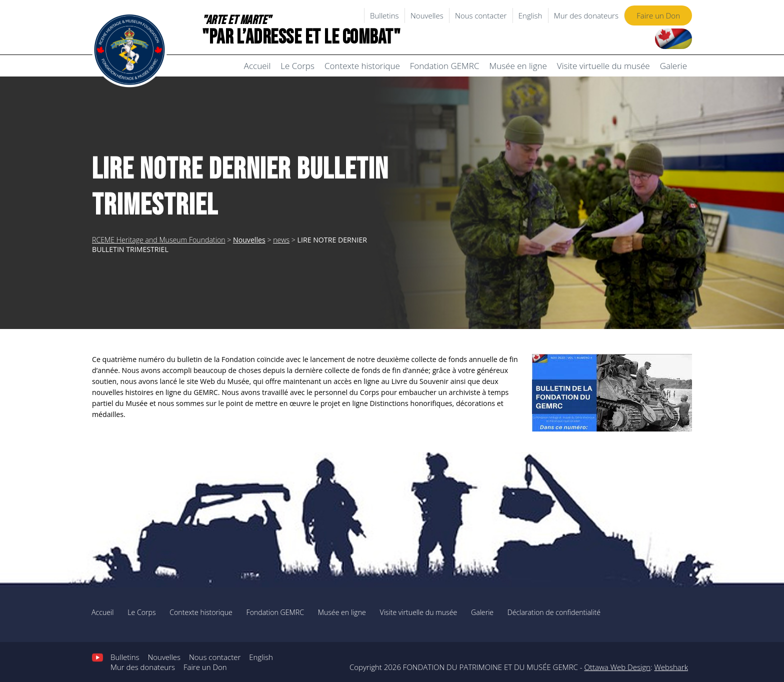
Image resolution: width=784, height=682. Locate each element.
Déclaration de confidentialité (554, 612)
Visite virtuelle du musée (603, 66)
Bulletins (384, 15)
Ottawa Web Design (617, 667)
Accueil (257, 66)
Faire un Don (658, 15)
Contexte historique (362, 66)
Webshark (671, 667)
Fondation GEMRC (445, 66)
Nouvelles (427, 15)
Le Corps (297, 66)
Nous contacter (481, 15)
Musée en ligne (518, 66)
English (530, 15)
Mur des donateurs (586, 15)
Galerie (673, 66)
